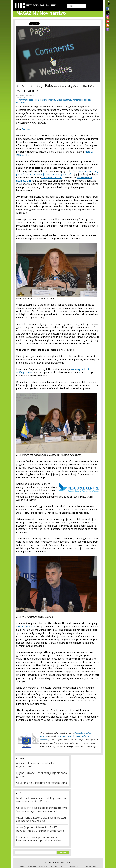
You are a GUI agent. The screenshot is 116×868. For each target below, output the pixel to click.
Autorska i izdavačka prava (38, 867)
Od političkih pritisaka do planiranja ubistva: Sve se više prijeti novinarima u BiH (42, 810)
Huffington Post (25, 372)
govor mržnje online (25, 100)
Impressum (74, 867)
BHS (108, 2)
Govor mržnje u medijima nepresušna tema (41, 783)
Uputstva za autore (89, 867)
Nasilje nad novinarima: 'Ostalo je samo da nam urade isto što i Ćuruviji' (41, 800)
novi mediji (78, 100)
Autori (23, 867)
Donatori (55, 867)
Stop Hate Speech (26, 627)
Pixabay (26, 129)
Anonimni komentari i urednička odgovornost (35, 765)
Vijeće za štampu (65, 100)
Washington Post (80, 369)
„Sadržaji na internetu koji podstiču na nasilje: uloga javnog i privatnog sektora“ (57, 173)
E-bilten (64, 867)
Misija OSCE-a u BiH (52, 177)
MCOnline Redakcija (25, 96)
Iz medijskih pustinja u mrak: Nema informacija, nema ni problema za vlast (39, 839)
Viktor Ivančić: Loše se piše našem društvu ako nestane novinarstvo (41, 820)
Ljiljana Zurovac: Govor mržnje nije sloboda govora (41, 775)
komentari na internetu (46, 100)
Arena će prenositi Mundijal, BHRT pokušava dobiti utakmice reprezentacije (40, 829)
